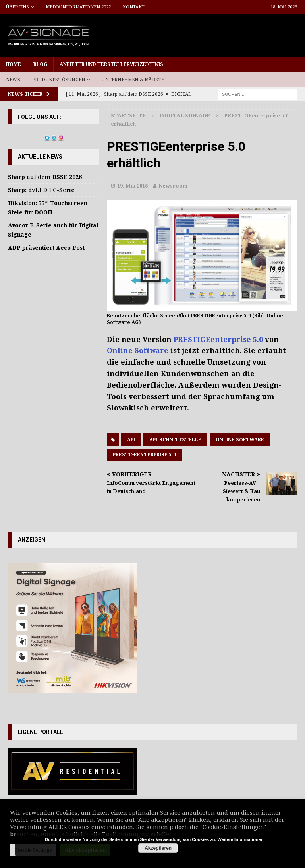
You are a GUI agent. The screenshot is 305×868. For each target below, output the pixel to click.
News (13, 80)
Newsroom (173, 186)
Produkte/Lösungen (59, 80)
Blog (40, 64)
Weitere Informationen (241, 839)
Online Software (138, 351)
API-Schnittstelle (175, 440)
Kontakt (134, 7)
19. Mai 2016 (132, 186)
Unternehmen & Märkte (133, 80)
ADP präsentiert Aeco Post (46, 248)
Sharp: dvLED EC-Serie (41, 190)
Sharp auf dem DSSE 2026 (45, 177)
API (131, 440)
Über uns (17, 7)
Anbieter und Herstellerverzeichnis (111, 64)
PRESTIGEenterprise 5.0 (218, 339)
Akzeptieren (158, 848)
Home (14, 64)
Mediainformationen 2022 (78, 7)
